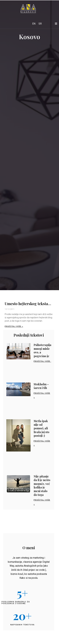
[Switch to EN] (34, 24)
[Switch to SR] (40, 24)
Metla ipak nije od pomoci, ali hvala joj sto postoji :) (41, 428)
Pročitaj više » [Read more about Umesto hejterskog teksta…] (14, 326)
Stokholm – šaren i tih (41, 386)
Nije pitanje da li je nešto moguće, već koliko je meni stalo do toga (42, 486)
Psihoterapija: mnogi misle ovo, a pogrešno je (43, 350)
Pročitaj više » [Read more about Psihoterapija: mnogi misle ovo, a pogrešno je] (43, 361)
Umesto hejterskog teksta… (28, 304)
